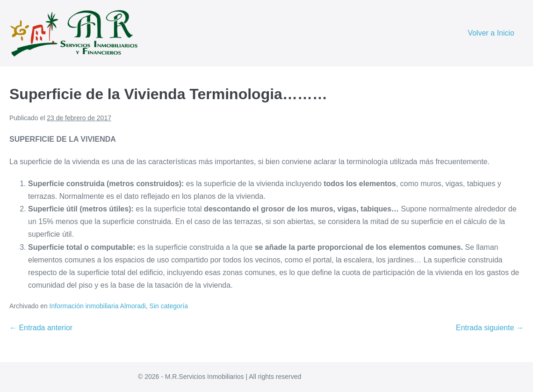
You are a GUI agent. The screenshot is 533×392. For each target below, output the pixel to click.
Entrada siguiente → (490, 328)
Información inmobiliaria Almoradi (98, 306)
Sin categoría (169, 306)
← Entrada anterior (41, 328)
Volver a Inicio (491, 33)
